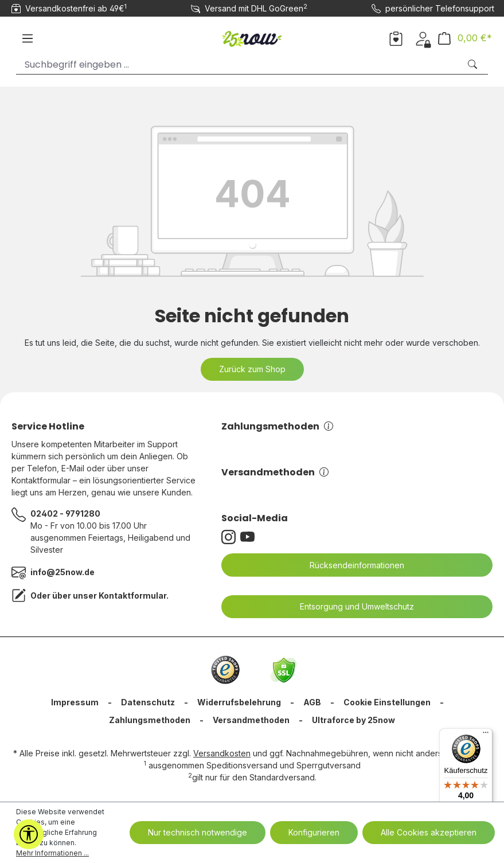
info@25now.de (62, 572)
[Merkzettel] (396, 38)
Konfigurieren (314, 832)
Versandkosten (222, 753)
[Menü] (28, 38)
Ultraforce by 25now (353, 720)
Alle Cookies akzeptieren (429, 832)
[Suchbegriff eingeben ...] (238, 65)
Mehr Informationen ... (52, 853)
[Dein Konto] (423, 38)
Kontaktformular (132, 595)
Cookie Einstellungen (387, 702)
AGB (312, 702)
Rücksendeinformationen (350, 565)
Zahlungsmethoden (277, 426)
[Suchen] (474, 65)
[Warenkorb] (465, 38)
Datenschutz (148, 702)
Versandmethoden (275, 472)
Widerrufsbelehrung (239, 702)
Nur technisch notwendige (198, 832)
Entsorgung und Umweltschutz (350, 607)
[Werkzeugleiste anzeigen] (29, 834)
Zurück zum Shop (252, 369)
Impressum (75, 702)
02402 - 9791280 (65, 513)
